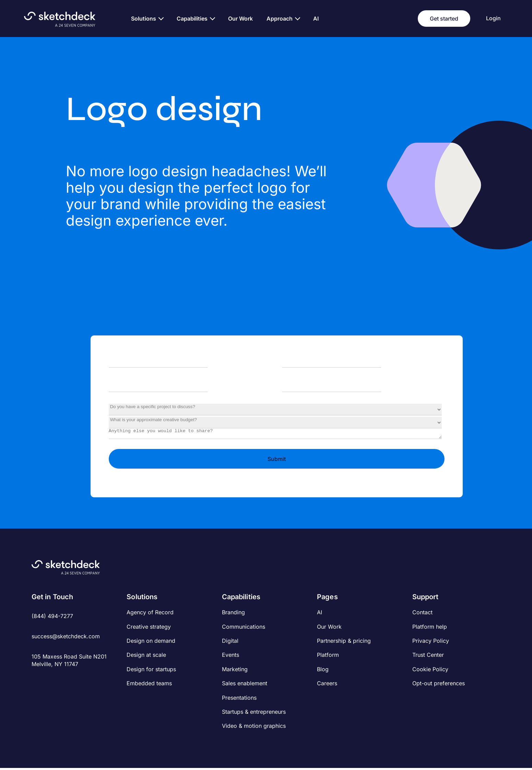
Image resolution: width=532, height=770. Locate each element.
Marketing (235, 671)
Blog (323, 671)
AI (320, 614)
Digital (230, 643)
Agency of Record (150, 614)
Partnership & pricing (344, 643)
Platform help (430, 629)
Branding (233, 614)
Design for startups (151, 671)
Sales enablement (245, 685)
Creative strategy (149, 629)
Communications (244, 629)
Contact (422, 614)
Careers (327, 685)
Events (230, 657)
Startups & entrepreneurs (254, 714)
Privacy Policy (431, 643)
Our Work (329, 629)
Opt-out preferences (439, 685)
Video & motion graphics (254, 728)
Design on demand (151, 643)
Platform (328, 657)
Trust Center (428, 657)
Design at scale (146, 657)
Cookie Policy (430, 671)
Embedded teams (149, 685)
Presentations (239, 700)
